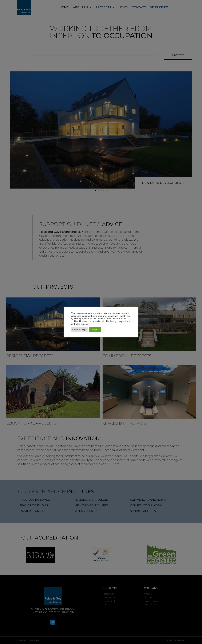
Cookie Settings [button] (79, 330)
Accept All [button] (95, 330)
